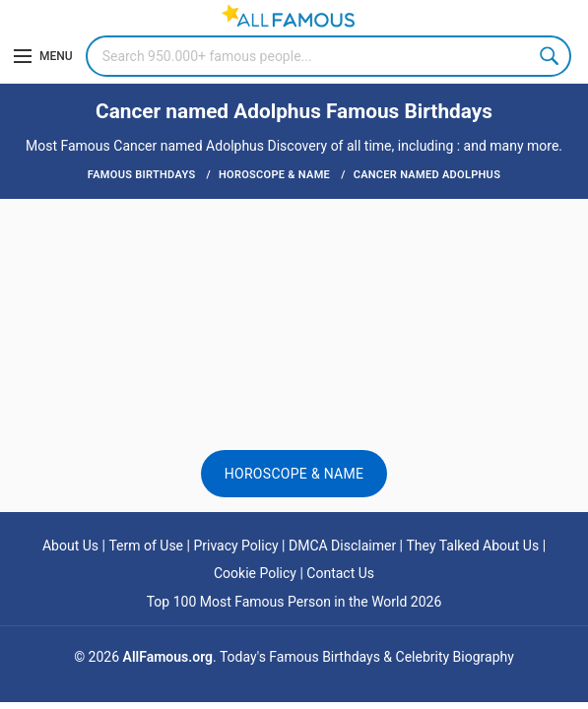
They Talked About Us (473, 546)
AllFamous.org (168, 657)
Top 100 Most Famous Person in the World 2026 (294, 602)
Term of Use (146, 546)
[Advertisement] (294, 263)
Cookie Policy (255, 573)
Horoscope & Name (294, 474)
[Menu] (43, 56)
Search (551, 56)
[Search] (328, 56)
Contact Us (340, 573)
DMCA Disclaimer (342, 546)
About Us (70, 546)
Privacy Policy (235, 546)
